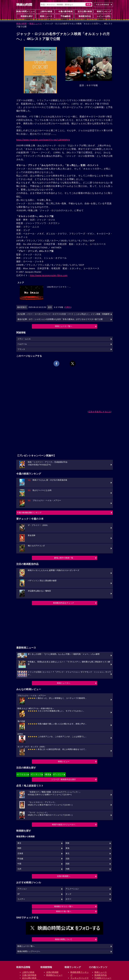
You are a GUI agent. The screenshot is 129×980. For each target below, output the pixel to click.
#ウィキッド (36, 774)
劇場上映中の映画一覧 (64, 558)
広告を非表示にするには (100, 412)
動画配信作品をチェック (64, 603)
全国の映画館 (52, 972)
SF (19, 894)
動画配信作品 (84, 16)
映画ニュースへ (64, 683)
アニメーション (72, 889)
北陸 (67, 859)
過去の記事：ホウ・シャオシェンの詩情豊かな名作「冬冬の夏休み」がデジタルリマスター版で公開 (60, 319)
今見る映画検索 (102, 5)
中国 (19, 864)
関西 (19, 848)
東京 (19, 843)
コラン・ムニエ (24, 339)
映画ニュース (45, 16)
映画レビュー (64, 761)
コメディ (21, 899)
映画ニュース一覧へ (64, 326)
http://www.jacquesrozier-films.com (49, 275)
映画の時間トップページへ (29, 951)
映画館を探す (26, 16)
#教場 (47, 774)
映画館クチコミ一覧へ (64, 906)
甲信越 (20, 859)
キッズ (68, 894)
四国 (67, 864)
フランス (21, 349)
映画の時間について (64, 939)
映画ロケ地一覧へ (64, 911)
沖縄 (67, 869)
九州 (19, 869)
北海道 (20, 853)
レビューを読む (103, 16)
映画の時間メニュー (26, 11)
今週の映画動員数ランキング (29, 513)
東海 (67, 848)
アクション (22, 889)
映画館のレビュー (54, 975)
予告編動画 (64, 16)
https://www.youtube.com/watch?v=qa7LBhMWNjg (43, 140)
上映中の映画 (45, 11)
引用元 (68, 307)
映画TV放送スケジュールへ (64, 825)
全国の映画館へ (64, 876)
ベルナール (22, 344)
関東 (67, 843)
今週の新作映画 (64, 11)
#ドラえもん (22, 774)
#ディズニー (58, 774)
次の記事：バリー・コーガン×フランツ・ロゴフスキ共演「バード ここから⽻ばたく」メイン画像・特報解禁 (64, 314)
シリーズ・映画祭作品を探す (64, 779)
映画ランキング (103, 11)
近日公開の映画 (84, 11)
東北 (67, 853)
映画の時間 (21, 24)
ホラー (68, 899)
